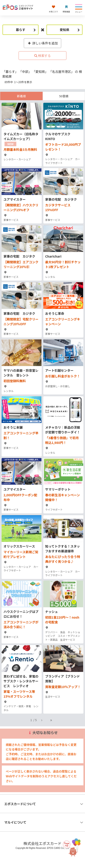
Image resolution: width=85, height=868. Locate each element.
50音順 (64, 96)
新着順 (21, 96)
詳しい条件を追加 (42, 43)
